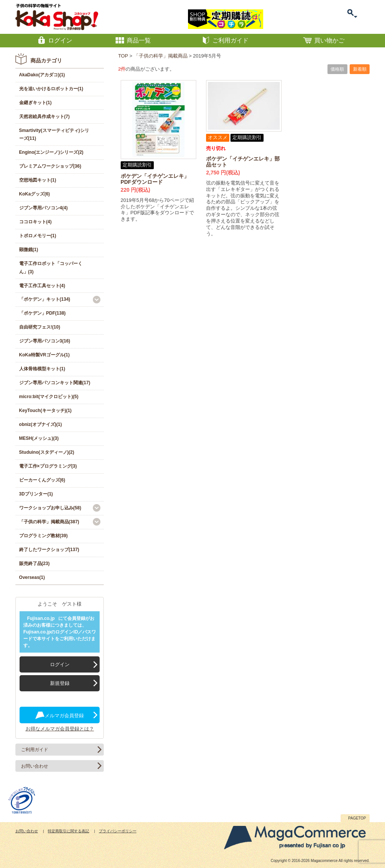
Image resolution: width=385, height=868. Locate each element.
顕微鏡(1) (29, 250)
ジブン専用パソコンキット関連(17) (55, 383)
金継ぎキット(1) (36, 103)
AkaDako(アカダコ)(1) (42, 75)
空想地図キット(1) (38, 180)
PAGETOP (357, 818)
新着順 (360, 69)
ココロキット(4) (36, 222)
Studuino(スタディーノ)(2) (47, 452)
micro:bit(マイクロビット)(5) (49, 397)
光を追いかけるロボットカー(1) (51, 89)
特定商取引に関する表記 (68, 831)
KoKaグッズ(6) (35, 194)
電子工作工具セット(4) (42, 286)
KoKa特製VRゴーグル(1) (45, 355)
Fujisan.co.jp (41, 618)
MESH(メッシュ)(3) (39, 438)
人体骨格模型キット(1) (42, 369)
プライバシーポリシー (118, 831)
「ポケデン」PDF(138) (42, 313)
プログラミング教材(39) (43, 536)
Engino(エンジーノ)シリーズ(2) (51, 152)
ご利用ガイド (35, 750)
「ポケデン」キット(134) (45, 299)
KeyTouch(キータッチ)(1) (45, 411)
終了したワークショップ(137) (49, 550)
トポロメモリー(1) (38, 236)
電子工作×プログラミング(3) (48, 466)
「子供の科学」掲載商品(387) (49, 522)
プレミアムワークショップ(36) (50, 166)
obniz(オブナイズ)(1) (41, 424)
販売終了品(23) (34, 564)
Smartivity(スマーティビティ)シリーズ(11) (54, 135)
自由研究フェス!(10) (40, 327)
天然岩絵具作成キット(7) (45, 117)
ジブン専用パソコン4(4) (43, 208)
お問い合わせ (35, 766)
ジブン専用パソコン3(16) (45, 341)
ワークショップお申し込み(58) (50, 508)
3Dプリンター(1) (36, 494)
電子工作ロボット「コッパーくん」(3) (51, 268)
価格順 (337, 69)
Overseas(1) (32, 577)
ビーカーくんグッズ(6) (42, 480)
